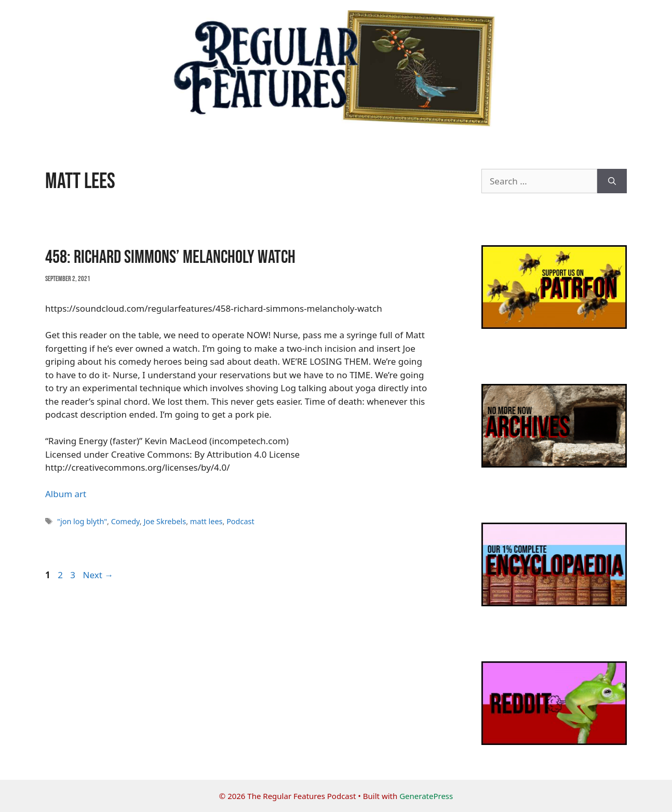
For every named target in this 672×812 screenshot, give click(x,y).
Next (98, 575)
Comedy (125, 521)
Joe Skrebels (165, 521)
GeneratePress (426, 796)
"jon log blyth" (82, 521)
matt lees (206, 521)
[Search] (612, 181)
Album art (66, 494)
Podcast (240, 521)
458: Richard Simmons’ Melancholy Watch (170, 257)
